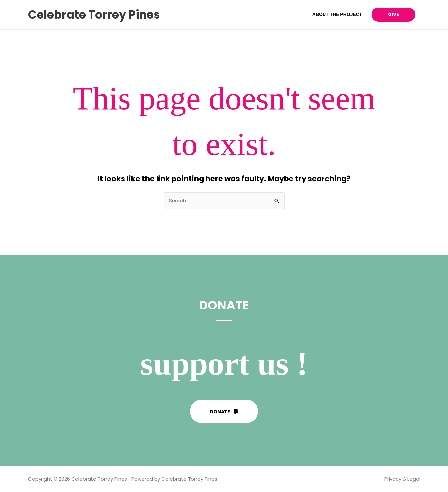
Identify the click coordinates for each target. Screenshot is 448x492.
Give (393, 14)
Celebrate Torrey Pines (94, 15)
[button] (224, 411)
